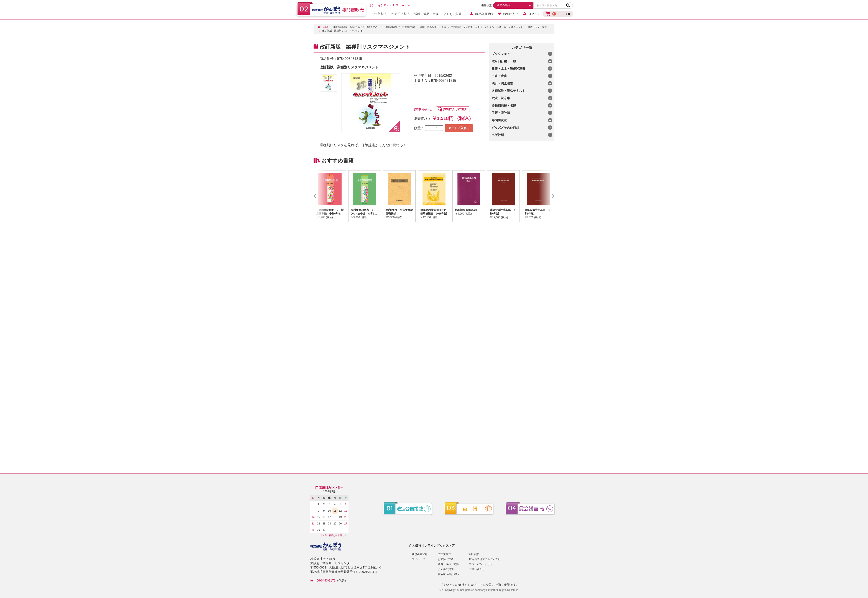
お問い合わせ (423, 109)
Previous (321, 196)
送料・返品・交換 (426, 14)
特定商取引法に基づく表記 (485, 559)
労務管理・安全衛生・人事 (465, 27)
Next (547, 196)
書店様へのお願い (448, 574)
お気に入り (508, 14)
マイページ (418, 559)
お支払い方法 (400, 14)
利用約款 (474, 554)
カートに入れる (459, 128)
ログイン (532, 14)
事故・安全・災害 (537, 27)
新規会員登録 (481, 14)
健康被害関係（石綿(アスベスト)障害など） (356, 27)
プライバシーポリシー (482, 564)
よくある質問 (452, 14)
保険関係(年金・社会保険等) (400, 27)
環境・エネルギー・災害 (433, 27)
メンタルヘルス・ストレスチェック (504, 27)
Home (325, 27)
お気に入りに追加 (455, 109)
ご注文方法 (379, 14)
